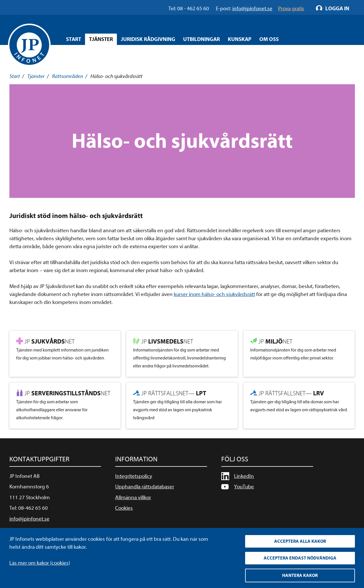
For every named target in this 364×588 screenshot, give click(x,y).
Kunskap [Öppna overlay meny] (240, 39)
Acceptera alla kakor (300, 541)
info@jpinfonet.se (29, 519)
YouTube (244, 487)
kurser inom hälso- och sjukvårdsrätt (214, 294)
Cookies (124, 508)
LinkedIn (244, 476)
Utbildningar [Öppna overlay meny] (201, 39)
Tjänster (36, 76)
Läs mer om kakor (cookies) (40, 563)
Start (74, 39)
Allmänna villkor (133, 497)
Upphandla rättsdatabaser (145, 487)
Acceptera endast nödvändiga (300, 558)
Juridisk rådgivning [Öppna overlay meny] (148, 39)
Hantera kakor (300, 575)
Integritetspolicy (134, 476)
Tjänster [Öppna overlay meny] (101, 39)
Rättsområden (68, 76)
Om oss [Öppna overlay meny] (269, 39)
